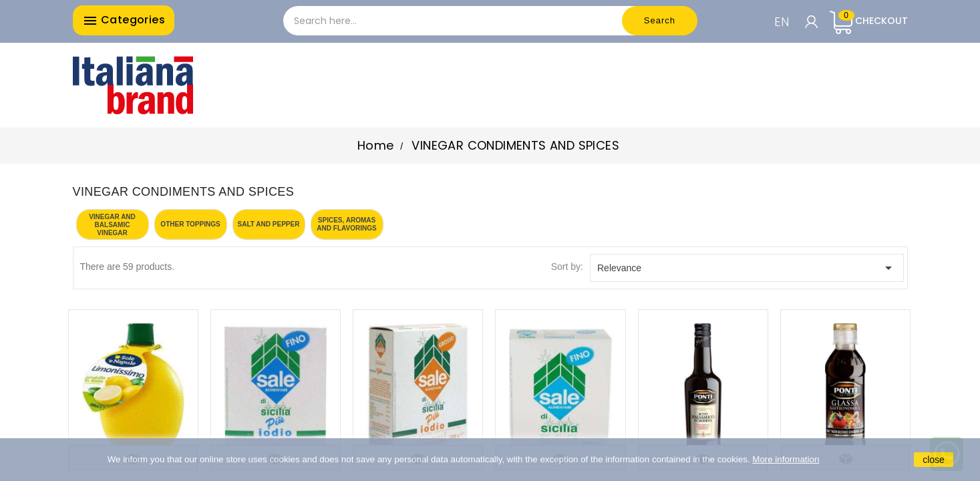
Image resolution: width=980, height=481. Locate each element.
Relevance (747, 268)
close (934, 460)
